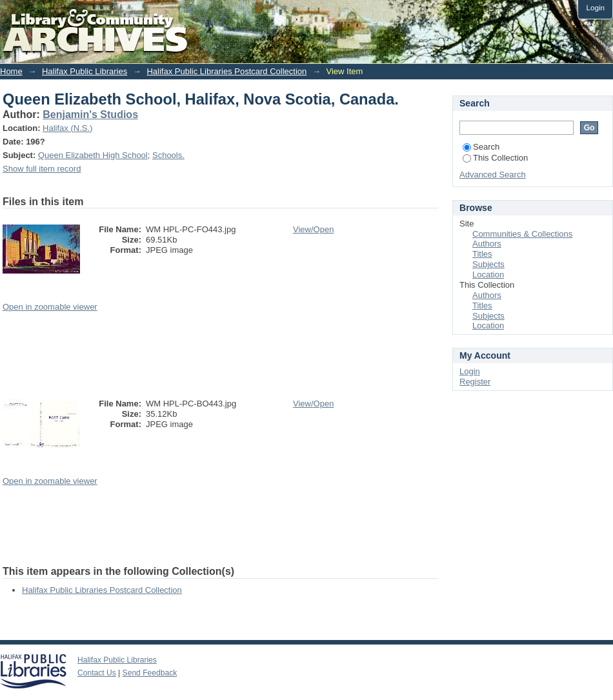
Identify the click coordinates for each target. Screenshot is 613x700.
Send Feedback (150, 673)
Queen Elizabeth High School (93, 155)
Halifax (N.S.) (67, 128)
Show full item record (42, 169)
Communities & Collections (522, 234)
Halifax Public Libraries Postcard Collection (226, 71)
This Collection (495, 158)
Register (475, 382)
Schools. (168, 155)
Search (481, 147)
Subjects (488, 264)
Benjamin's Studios (90, 115)
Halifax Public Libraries (85, 71)
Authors (487, 244)
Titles (482, 254)
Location (488, 275)
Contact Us (97, 673)
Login (595, 7)
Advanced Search (493, 175)
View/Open (313, 229)
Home (11, 71)
